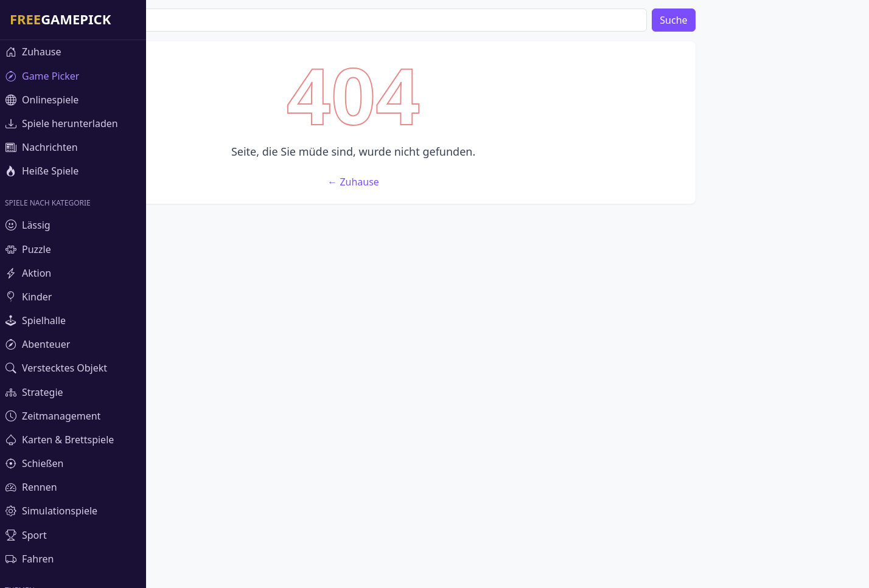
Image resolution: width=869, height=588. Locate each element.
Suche (818, 20)
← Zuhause (498, 362)
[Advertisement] (498, 126)
